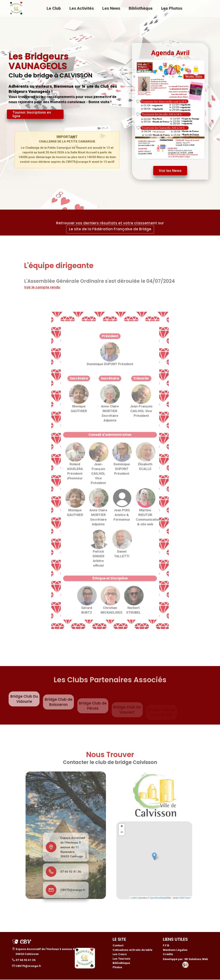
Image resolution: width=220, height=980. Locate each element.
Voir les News (170, 169)
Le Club (54, 8)
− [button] (130, 834)
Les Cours (120, 955)
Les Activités (82, 8)
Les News (111, 8)
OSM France (178, 884)
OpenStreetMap (157, 884)
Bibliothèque (141, 8)
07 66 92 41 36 (70, 863)
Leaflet (139, 884)
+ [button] (130, 830)
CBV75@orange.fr (71, 877)
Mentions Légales (175, 950)
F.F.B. (166, 946)
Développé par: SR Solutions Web (185, 963)
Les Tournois (121, 959)
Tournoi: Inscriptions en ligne (32, 116)
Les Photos (172, 8)
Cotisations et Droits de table (132, 950)
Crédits (168, 955)
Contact (118, 946)
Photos (117, 968)
